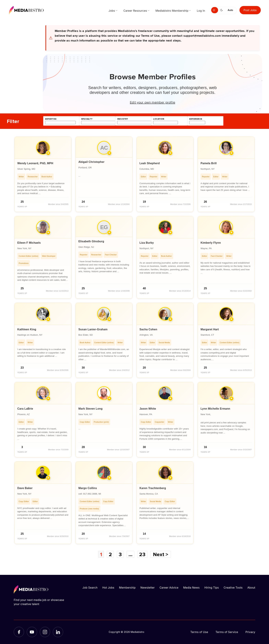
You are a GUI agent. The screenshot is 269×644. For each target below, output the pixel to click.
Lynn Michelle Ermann (215, 409)
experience (196, 119)
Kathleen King (27, 329)
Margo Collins (88, 488)
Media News (191, 588)
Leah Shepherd (150, 163)
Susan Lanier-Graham (93, 329)
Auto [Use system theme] (230, 10)
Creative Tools (233, 588)
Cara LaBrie (25, 409)
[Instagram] (45, 632)
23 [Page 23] (142, 554)
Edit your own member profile (153, 102)
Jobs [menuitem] (112, 11)
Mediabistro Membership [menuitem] (172, 11)
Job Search (90, 588)
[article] (43, 174)
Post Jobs (250, 10)
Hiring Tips (212, 588)
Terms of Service (227, 632)
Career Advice (169, 588)
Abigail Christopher (91, 162)
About (251, 588)
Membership (127, 588)
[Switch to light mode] (215, 10)
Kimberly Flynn (211, 243)
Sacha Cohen (148, 329)
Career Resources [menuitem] (135, 11)
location (159, 119)
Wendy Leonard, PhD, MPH (35, 163)
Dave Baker (25, 488)
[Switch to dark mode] (222, 10)
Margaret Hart (210, 329)
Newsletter (147, 588)
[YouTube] (32, 632)
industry (122, 119)
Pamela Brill (209, 163)
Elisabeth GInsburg (91, 241)
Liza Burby (147, 243)
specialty (87, 119)
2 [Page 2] (110, 554)
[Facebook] (19, 632)
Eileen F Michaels (29, 243)
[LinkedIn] (58, 632)
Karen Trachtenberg (153, 488)
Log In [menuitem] (201, 11)
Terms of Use (199, 632)
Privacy (250, 632)
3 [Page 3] (120, 554)
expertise (51, 119)
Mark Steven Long (90, 409)
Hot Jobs (108, 588)
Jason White (148, 409)
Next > (161, 554)
